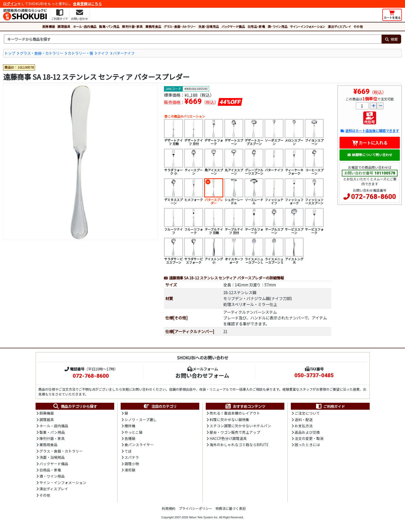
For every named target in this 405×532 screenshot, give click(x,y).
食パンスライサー (139, 445)
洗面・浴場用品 (209, 26)
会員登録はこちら (87, 4)
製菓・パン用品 (109, 26)
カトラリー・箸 (80, 53)
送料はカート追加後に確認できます (370, 131)
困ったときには (307, 445)
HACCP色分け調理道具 (228, 438)
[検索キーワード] (193, 39)
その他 (358, 26)
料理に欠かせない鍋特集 (229, 420)
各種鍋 (130, 438)
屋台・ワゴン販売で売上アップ (235, 432)
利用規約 (169, 508)
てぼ (128, 451)
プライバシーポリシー (195, 508)
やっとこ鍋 (134, 432)
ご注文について (307, 413)
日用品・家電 (256, 26)
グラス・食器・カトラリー (180, 26)
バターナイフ (124, 53)
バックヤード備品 (233, 26)
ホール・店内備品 (85, 26)
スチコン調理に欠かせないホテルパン (240, 426)
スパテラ (132, 457)
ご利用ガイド (330, 406)
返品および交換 (307, 432)
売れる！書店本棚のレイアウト (235, 413)
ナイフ (103, 53)
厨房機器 (49, 26)
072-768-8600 (374, 197)
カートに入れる (370, 143)
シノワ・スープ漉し (141, 420)
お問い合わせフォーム (202, 375)
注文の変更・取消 (309, 438)
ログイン (10, 4)
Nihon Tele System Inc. (204, 517)
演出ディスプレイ (339, 26)
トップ (10, 53)
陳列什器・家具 (132, 26)
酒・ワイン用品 (278, 26)
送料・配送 (304, 420)
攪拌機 (130, 426)
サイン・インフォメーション (308, 26)
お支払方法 (304, 426)
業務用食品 (153, 26)
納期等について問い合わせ (370, 155)
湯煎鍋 (130, 470)
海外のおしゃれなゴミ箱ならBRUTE (239, 445)
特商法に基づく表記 (231, 508)
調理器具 (64, 26)
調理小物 (132, 464)
